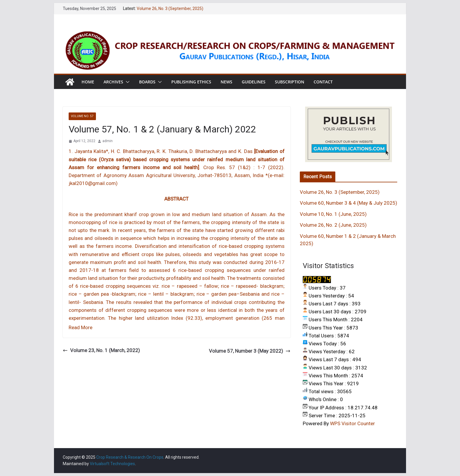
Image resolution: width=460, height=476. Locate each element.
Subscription (290, 82)
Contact (323, 82)
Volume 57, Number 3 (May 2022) (250, 351)
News (226, 82)
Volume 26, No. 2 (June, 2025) (333, 225)
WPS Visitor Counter (352, 423)
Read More (81, 327)
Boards (147, 82)
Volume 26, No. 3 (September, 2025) (170, 9)
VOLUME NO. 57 (82, 116)
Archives (113, 82)
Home (88, 82)
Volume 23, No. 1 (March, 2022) (101, 350)
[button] (126, 82)
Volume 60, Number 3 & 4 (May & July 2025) (349, 203)
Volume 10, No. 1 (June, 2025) (333, 214)
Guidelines (254, 82)
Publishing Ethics (191, 82)
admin (108, 141)
